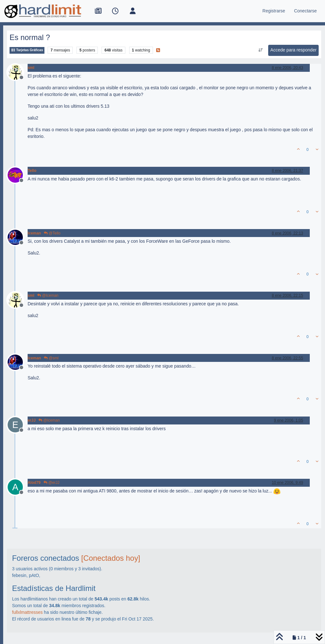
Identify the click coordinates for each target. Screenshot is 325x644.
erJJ (32, 420)
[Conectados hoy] (111, 558)
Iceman (34, 233)
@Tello (52, 233)
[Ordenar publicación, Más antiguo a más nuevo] (260, 50)
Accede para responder (294, 50)
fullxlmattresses (27, 612)
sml (31, 68)
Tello (32, 171)
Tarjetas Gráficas (27, 50)
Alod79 (34, 483)
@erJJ (51, 483)
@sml (51, 358)
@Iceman (48, 295)
